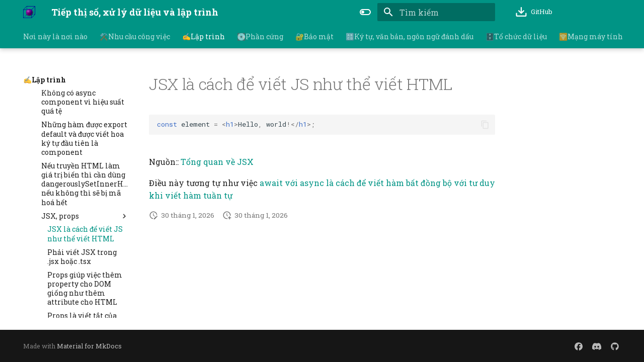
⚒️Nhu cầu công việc (135, 37)
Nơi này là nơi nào (55, 37)
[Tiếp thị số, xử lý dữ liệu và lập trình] (29, 12)
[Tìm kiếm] (436, 12)
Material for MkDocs (89, 346)
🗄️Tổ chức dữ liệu (516, 37)
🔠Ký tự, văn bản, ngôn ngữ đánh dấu (410, 37)
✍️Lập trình (204, 37)
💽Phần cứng (260, 37)
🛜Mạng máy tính (591, 37)
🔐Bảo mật (314, 37)
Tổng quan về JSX (217, 162)
